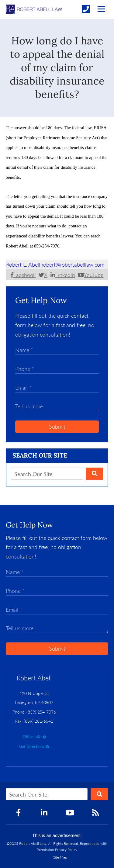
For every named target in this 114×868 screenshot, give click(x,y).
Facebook (25, 275)
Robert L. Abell (23, 265)
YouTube (94, 275)
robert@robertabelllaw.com (73, 265)
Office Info (32, 737)
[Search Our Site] (47, 474)
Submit (57, 427)
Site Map (60, 857)
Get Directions (32, 746)
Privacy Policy (66, 850)
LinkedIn (65, 275)
